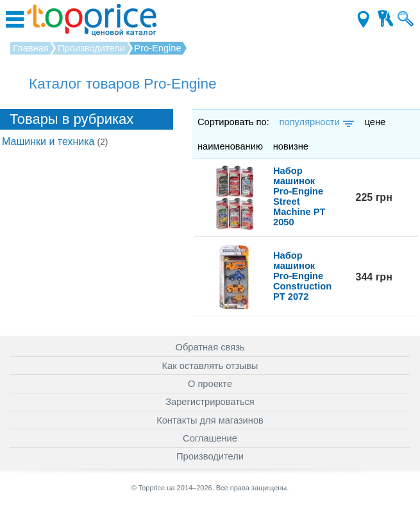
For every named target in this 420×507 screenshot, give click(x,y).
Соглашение (210, 438)
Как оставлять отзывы (210, 366)
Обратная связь (210, 347)
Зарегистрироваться (210, 402)
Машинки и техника (55, 142)
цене (375, 122)
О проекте (210, 384)
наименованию (230, 146)
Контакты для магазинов (210, 420)
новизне (291, 146)
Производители (210, 456)
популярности (316, 122)
